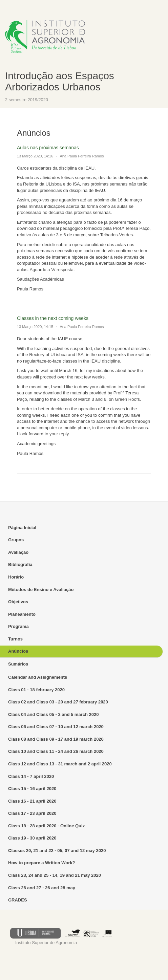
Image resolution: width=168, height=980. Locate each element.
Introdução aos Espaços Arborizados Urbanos (60, 81)
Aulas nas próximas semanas (48, 148)
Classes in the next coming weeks (53, 318)
